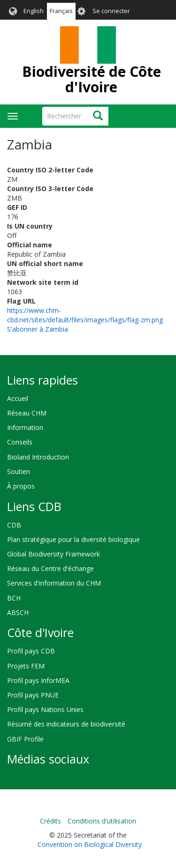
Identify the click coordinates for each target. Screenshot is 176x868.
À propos (21, 486)
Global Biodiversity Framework (54, 554)
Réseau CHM (27, 413)
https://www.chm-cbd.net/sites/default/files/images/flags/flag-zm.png (85, 315)
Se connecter (111, 11)
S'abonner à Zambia (38, 329)
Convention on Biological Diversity (90, 844)
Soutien (19, 471)
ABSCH (18, 612)
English (34, 11)
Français (61, 11)
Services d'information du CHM (54, 583)
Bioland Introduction (38, 457)
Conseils (20, 442)
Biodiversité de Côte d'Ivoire (92, 79)
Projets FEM (26, 666)
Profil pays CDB (31, 651)
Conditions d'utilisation (102, 821)
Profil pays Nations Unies (45, 709)
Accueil (18, 398)
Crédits (50, 821)
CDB (14, 525)
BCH (14, 598)
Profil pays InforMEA (38, 680)
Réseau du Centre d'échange (50, 568)
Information (25, 427)
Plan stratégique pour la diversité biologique (73, 539)
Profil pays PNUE (33, 695)
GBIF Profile (25, 739)
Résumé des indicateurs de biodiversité (66, 724)
